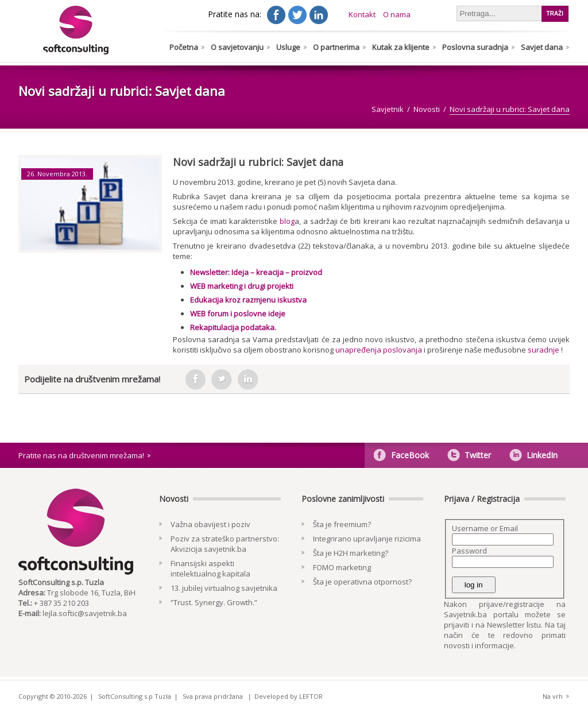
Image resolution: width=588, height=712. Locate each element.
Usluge (288, 47)
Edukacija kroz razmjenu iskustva (248, 300)
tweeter (222, 380)
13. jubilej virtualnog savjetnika (224, 588)
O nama (397, 14)
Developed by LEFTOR (289, 696)
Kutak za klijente (401, 47)
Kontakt (362, 14)
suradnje (543, 350)
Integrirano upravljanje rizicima (367, 539)
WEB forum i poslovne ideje (238, 314)
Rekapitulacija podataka (232, 327)
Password (469, 551)
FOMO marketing (342, 567)
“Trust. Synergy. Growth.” (214, 602)
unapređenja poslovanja (379, 350)
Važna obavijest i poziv (210, 524)
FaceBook (410, 455)
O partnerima (336, 47)
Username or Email (485, 528)
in (248, 380)
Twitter (478, 455)
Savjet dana (542, 47)
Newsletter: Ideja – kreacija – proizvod (256, 272)
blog (287, 221)
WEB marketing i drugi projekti (242, 286)
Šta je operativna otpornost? (362, 582)
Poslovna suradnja (475, 47)
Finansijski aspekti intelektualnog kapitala (210, 568)
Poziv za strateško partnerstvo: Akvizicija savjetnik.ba (225, 544)
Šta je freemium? (342, 524)
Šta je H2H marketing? (351, 553)
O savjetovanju (237, 47)
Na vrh (553, 696)
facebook (195, 380)
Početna (184, 47)
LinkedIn (542, 455)
